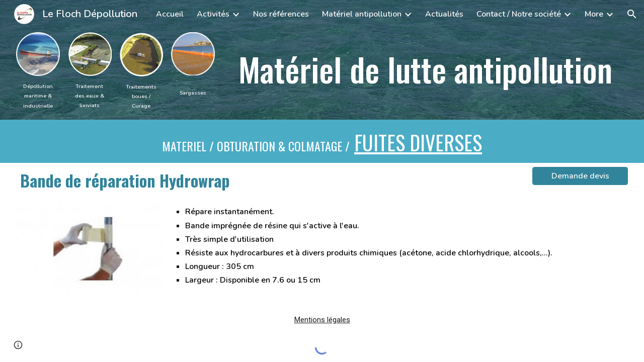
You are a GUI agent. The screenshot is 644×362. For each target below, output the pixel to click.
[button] (632, 14)
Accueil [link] (170, 14)
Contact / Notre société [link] (519, 14)
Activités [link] (213, 14)
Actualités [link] (444, 14)
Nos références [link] (281, 14)
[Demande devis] (580, 176)
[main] (38, 96)
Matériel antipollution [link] (362, 14)
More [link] (594, 14)
